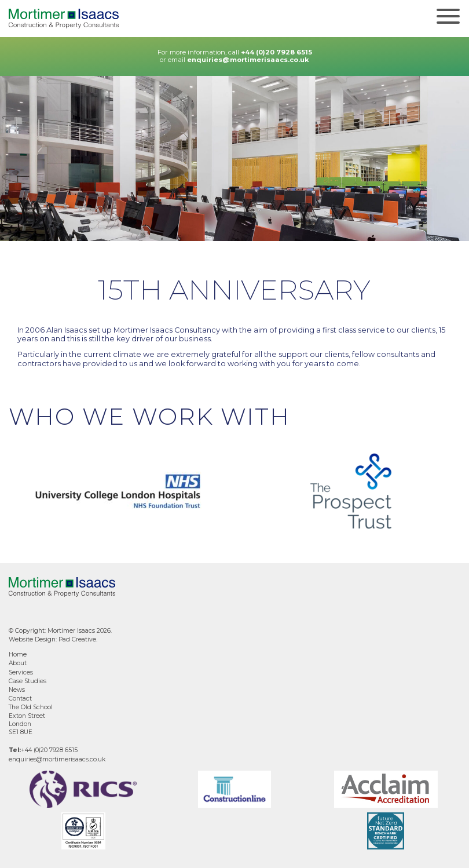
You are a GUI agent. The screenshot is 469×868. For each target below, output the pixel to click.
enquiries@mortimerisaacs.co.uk (248, 60)
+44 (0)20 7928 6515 (276, 52)
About (18, 663)
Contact (20, 699)
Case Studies (28, 681)
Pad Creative (77, 639)
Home (18, 654)
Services (21, 672)
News (17, 690)
